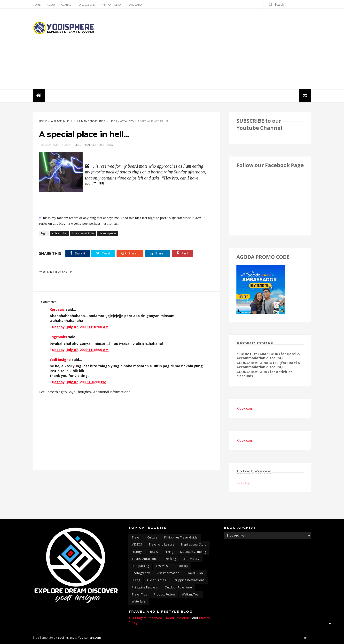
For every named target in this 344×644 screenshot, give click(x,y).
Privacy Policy (111, 5)
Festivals (162, 566)
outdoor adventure (178, 587)
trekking (170, 559)
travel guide (195, 573)
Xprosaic (57, 309)
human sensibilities (91, 121)
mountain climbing (193, 552)
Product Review (164, 594)
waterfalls (139, 601)
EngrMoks (58, 337)
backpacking (140, 566)
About (51, 5)
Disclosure (87, 5)
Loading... (244, 482)
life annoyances (122, 121)
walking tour (191, 594)
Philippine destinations (188, 580)
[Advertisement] (223, 49)
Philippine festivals (145, 587)
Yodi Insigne (60, 360)
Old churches (156, 580)
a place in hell (62, 121)
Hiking (169, 552)
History (137, 552)
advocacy (181, 566)
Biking (136, 580)
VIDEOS (137, 544)
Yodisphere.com (89, 638)
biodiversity (191, 559)
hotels (153, 552)
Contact (67, 5)
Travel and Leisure (161, 544)
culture (152, 537)
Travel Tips (139, 594)
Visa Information (168, 573)
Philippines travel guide (181, 537)
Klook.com (245, 408)
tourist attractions (145, 559)
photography (141, 573)
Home (37, 5)
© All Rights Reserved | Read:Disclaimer (160, 618)
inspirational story (194, 544)
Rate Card (135, 5)
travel (136, 537)
